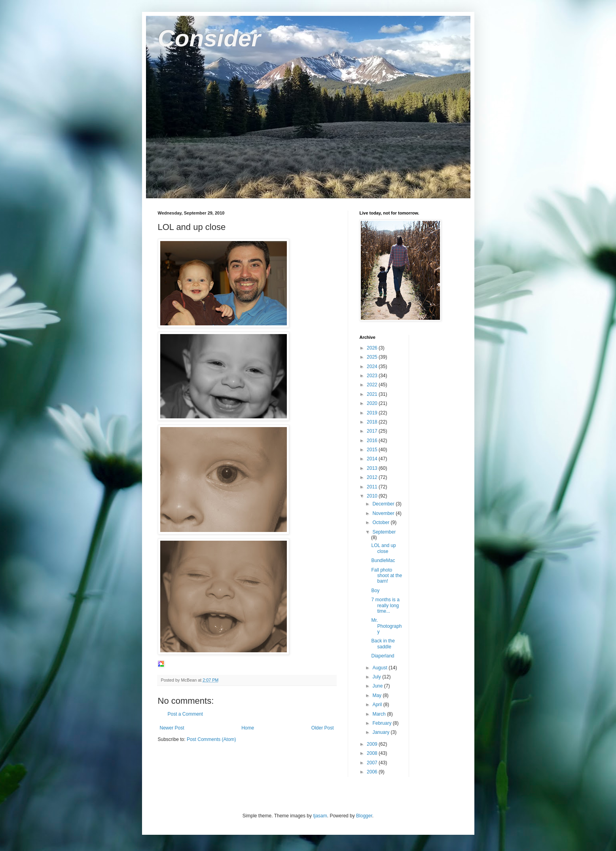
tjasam (320, 816)
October (381, 522)
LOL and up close (383, 548)
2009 (373, 744)
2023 (373, 376)
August (380, 668)
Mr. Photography (386, 626)
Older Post (323, 728)
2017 (373, 431)
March (380, 714)
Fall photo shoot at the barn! (387, 576)
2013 (373, 468)
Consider (209, 38)
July (377, 677)
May (377, 695)
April (378, 705)
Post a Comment (185, 714)
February (382, 723)
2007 (373, 763)
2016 (373, 441)
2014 (373, 459)
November (384, 513)
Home (248, 728)
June (378, 686)
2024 (373, 367)
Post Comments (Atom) (211, 739)
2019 (373, 413)
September (384, 532)
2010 (373, 496)
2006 (373, 772)
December (384, 504)
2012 (373, 477)
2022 (373, 385)
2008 (373, 753)
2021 (373, 394)
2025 (373, 357)
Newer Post (172, 728)
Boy (375, 591)
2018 (373, 422)
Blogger (364, 816)
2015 (373, 450)
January (381, 732)
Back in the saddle (383, 644)
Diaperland (383, 656)
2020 (373, 403)
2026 (373, 348)
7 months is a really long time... (385, 605)
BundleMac (383, 560)
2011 (373, 487)
